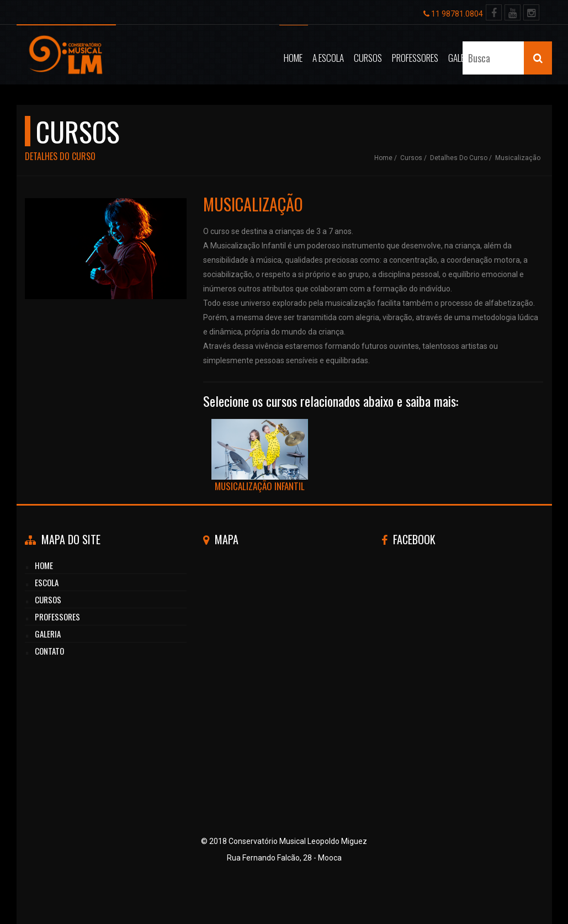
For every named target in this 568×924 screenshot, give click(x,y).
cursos (48, 599)
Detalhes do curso (459, 158)
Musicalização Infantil (260, 456)
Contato (500, 58)
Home (293, 58)
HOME (44, 565)
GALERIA (48, 634)
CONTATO (49, 651)
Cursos (368, 58)
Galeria (461, 58)
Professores (415, 58)
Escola (47, 582)
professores (57, 617)
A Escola (328, 58)
